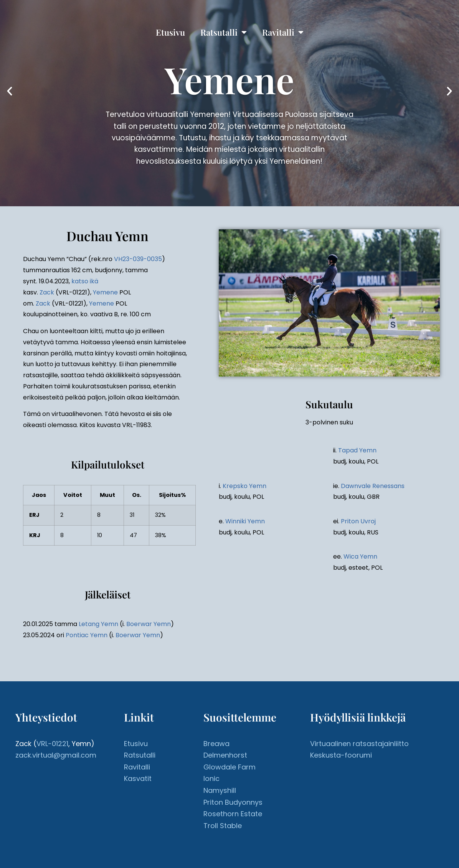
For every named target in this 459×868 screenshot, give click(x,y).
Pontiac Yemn (87, 635)
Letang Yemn (98, 624)
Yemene (105, 292)
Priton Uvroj (358, 521)
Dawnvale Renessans (373, 486)
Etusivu (170, 32)
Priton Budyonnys (233, 802)
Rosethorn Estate (233, 814)
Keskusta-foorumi (341, 755)
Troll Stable (223, 826)
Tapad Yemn (357, 450)
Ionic (211, 778)
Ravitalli (283, 32)
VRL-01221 (52, 744)
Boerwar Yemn (149, 624)
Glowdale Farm (229, 767)
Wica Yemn (360, 556)
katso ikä (85, 281)
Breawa (216, 744)
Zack (47, 292)
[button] (10, 91)
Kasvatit (138, 778)
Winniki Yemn (245, 521)
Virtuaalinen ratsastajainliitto (359, 744)
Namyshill (220, 790)
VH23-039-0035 (138, 259)
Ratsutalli (224, 32)
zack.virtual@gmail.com (56, 755)
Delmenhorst (225, 755)
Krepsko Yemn (244, 486)
